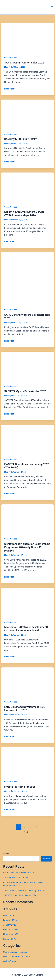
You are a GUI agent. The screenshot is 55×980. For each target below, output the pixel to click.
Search (6, 854)
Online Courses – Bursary (15, 952)
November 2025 (11, 934)
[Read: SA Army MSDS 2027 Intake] (28, 114)
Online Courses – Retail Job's (17, 957)
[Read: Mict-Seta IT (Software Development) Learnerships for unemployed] (28, 602)
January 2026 (10, 925)
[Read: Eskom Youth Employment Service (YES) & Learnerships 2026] (28, 187)
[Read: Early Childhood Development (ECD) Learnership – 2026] (28, 682)
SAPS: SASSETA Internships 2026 (24, 63)
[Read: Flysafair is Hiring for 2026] (28, 762)
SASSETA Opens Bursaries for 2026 (25, 391)
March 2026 (9, 916)
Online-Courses (11, 58)
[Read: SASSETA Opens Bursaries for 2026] (28, 366)
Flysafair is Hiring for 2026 (20, 787)
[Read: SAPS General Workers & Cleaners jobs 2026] (28, 278)
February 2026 (10, 920)
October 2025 (10, 939)
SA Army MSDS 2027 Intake (21, 139)
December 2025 (11, 930)
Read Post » (10, 89)
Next (28, 832)
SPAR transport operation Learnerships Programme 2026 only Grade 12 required (27, 547)
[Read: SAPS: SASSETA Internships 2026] (28, 38)
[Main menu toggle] (52, 7)
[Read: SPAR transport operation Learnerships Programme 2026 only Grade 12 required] (28, 519)
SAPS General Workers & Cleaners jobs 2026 (24, 891)
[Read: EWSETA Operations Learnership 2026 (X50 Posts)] (28, 439)
